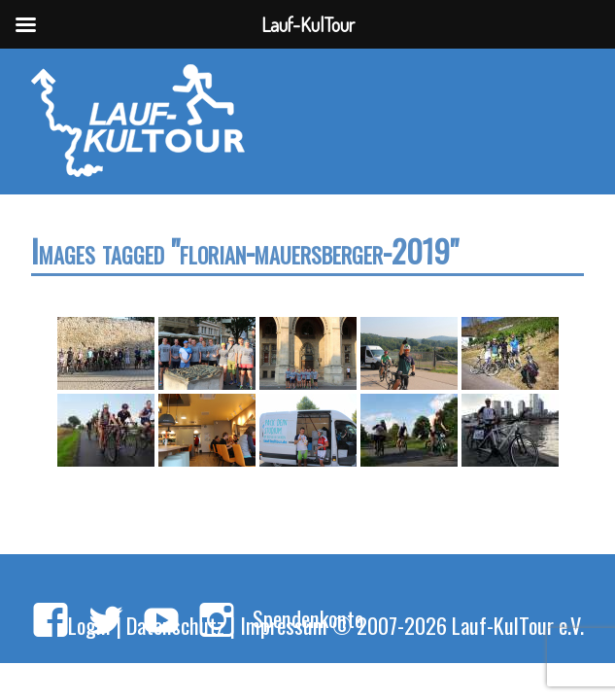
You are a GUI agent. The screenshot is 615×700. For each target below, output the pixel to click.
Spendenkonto (308, 618)
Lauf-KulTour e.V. (518, 625)
